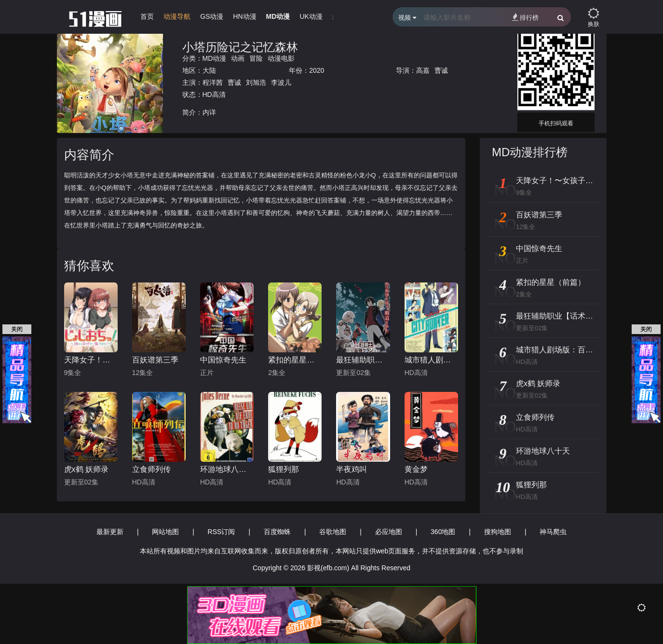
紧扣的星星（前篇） (295, 360)
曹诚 (441, 70)
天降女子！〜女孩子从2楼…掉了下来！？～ (91, 360)
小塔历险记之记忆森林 (240, 47)
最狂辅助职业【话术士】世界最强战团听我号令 (363, 360)
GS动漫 (212, 16)
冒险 (256, 58)
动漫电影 (281, 58)
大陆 (209, 70)
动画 (238, 58)
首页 (147, 16)
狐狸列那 (284, 469)
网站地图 (165, 532)
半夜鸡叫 (352, 469)
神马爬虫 (553, 532)
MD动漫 (278, 16)
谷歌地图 (333, 532)
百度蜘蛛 (277, 532)
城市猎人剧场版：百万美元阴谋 (431, 360)
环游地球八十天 (227, 469)
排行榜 (525, 17)
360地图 (443, 532)
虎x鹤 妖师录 (86, 469)
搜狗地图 (498, 532)
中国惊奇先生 (223, 360)
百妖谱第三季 (155, 360)
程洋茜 (213, 82)
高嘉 (423, 70)
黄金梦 (416, 469)
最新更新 (110, 532)
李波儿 (281, 82)
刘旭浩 (256, 82)
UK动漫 (311, 16)
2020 (317, 70)
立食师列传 (151, 469)
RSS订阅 (222, 532)
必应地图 (389, 532)
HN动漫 (244, 16)
